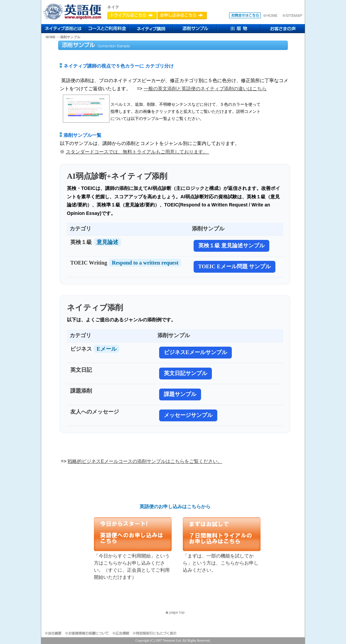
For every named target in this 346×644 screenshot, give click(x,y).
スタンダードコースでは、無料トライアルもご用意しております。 (138, 152)
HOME (51, 37)
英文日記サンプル (186, 373)
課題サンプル (180, 394)
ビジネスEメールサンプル (195, 352)
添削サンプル (70, 37)
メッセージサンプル (188, 415)
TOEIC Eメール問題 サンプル (234, 266)
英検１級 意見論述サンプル (231, 245)
